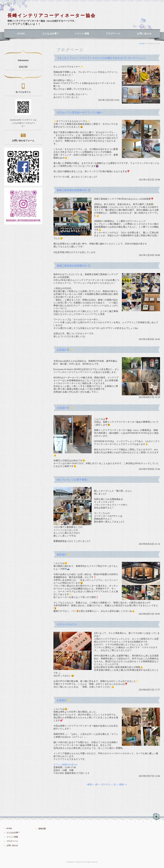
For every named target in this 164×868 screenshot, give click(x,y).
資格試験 (23, 67)
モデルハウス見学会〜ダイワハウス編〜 (80, 112)
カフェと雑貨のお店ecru (65, 765)
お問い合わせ (144, 34)
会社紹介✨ (63, 554)
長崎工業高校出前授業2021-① (74, 266)
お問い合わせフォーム (23, 141)
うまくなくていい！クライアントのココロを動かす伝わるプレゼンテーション (101, 58)
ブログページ (113, 34)
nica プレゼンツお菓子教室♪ (72, 480)
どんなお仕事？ (51, 34)
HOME (21, 34)
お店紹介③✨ (65, 350)
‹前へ (97, 784)
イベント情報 (82, 34)
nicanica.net (80, 862)
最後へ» (123, 784)
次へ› (116, 784)
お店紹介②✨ (65, 408)
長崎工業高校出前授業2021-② (74, 190)
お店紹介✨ (63, 700)
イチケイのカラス (67, 624)
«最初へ (90, 784)
